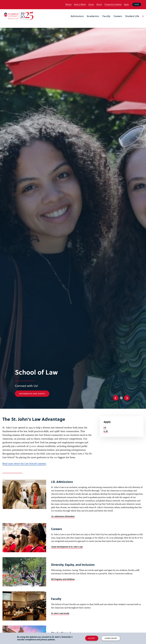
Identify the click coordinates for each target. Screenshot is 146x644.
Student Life (132, 16)
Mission (69, 4)
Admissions (77, 16)
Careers (118, 16)
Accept (92, 638)
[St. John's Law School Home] (19, 16)
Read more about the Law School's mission (24, 464)
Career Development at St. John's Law (67, 547)
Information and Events (33, 394)
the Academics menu (88, 20)
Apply (126, 4)
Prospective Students (113, 4)
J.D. (105, 427)
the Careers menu (114, 20)
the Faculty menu (103, 20)
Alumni (99, 4)
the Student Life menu (126, 20)
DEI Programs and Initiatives (63, 579)
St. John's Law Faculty (60, 613)
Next (127, 398)
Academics (93, 16)
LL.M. (106, 431)
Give (137, 4)
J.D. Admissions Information (63, 516)
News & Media (80, 4)
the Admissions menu (71, 20)
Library (91, 4)
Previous (116, 398)
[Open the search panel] (143, 18)
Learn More (111, 638)
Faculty (106, 16)
